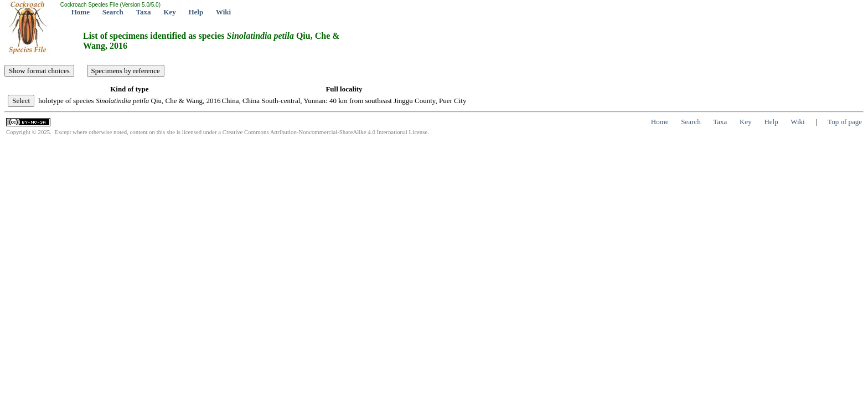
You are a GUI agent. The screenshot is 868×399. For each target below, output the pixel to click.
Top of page (845, 122)
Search (113, 12)
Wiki (223, 12)
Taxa (144, 12)
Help (196, 12)
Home (81, 12)
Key (169, 12)
